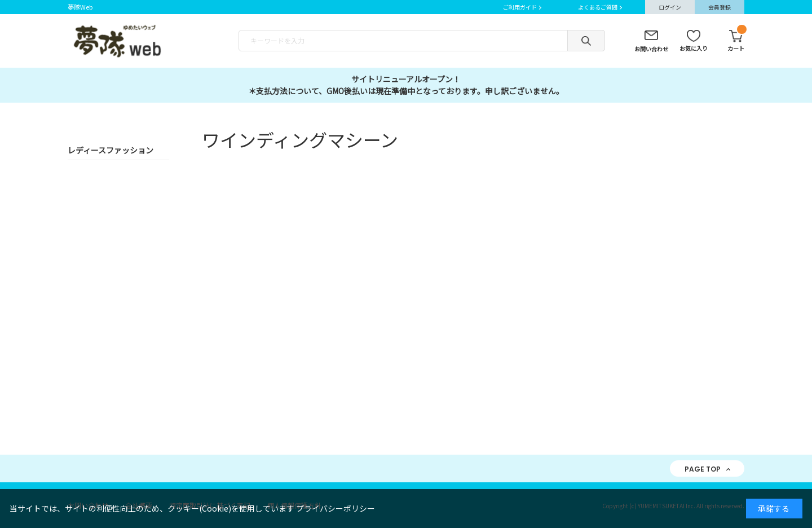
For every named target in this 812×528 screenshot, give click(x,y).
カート (736, 41)
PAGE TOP (703, 469)
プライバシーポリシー (336, 508)
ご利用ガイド (520, 7)
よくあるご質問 (598, 7)
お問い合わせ (651, 49)
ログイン (670, 7)
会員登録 (720, 7)
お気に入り (694, 48)
